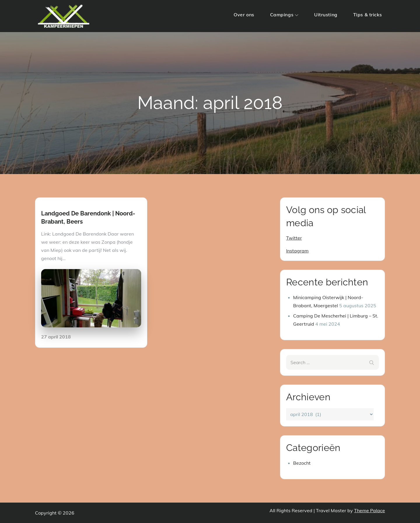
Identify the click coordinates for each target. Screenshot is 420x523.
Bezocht (302, 463)
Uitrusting (326, 15)
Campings (284, 15)
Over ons (244, 15)
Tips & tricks (368, 15)
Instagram (297, 251)
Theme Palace (370, 510)
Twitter (294, 238)
